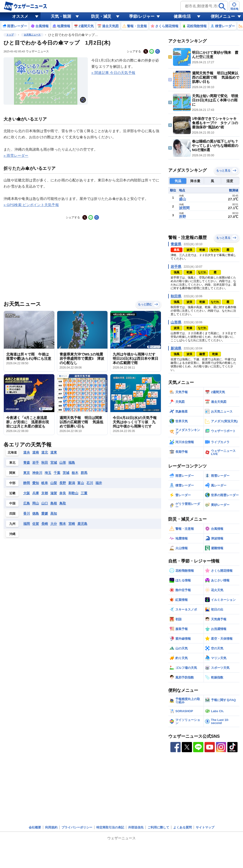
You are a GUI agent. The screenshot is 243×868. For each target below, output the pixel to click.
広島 (27, 503)
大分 (54, 524)
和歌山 (73, 493)
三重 (84, 493)
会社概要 (35, 827)
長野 (63, 483)
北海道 (12, 452)
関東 (12, 473)
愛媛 (45, 513)
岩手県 (176, 267)
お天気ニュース (32, 35)
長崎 (45, 524)
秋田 (45, 463)
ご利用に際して (158, 827)
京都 (45, 493)
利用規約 (51, 827)
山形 (63, 463)
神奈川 (37, 473)
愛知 (36, 483)
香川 (27, 513)
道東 (54, 452)
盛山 (182, 199)
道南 (36, 452)
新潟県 (176, 348)
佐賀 (36, 524)
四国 (12, 514)
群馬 (84, 473)
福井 (99, 483)
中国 (12, 503)
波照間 (184, 208)
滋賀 (54, 493)
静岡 (27, 483)
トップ (10, 35)
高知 (54, 513)
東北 (12, 463)
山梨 (54, 483)
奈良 (63, 493)
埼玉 (48, 473)
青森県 (176, 244)
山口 (45, 503)
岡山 (36, 503)
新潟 (72, 483)
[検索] (222, 6)
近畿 (12, 493)
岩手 (36, 463)
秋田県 (176, 296)
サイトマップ (205, 827)
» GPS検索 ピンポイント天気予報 (31, 205)
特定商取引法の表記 (110, 827)
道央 (27, 452)
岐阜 (45, 483)
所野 (182, 217)
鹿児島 (82, 524)
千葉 (57, 473)
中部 (12, 483)
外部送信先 (136, 827)
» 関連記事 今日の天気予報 (113, 73)
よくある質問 (182, 827)
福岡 (27, 524)
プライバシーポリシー (77, 827)
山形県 (176, 322)
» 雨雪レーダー (16, 155)
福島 (72, 463)
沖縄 (12, 534)
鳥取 (63, 503)
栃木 (75, 473)
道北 (45, 452)
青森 (27, 463)
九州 (12, 524)
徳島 (36, 513)
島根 (54, 503)
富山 (81, 483)
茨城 (66, 473)
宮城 (54, 463)
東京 (27, 473)
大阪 (27, 493)
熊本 (63, 524)
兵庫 (36, 493)
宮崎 (72, 524)
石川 (90, 483)
